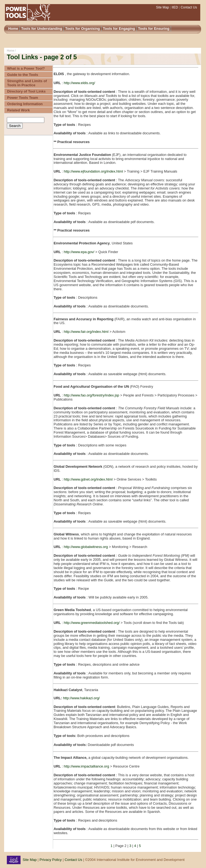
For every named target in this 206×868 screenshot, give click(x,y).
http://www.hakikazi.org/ (81, 698)
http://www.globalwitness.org (86, 547)
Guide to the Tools (23, 75)
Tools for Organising (82, 29)
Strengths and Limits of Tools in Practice (27, 83)
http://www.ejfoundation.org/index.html (94, 171)
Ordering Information (25, 104)
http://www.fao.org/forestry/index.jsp (92, 395)
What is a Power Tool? (26, 68)
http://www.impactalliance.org (86, 766)
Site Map (163, 7)
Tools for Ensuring (154, 29)
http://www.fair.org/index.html (86, 332)
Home (13, 29)
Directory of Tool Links (26, 91)
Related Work (18, 110)
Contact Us (189, 7)
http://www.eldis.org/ (79, 83)
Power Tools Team (23, 98)
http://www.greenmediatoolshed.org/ (92, 623)
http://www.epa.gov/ (79, 252)
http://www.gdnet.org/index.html (88, 479)
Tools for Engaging (119, 29)
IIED (174, 7)
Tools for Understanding (42, 29)
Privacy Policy (51, 860)
